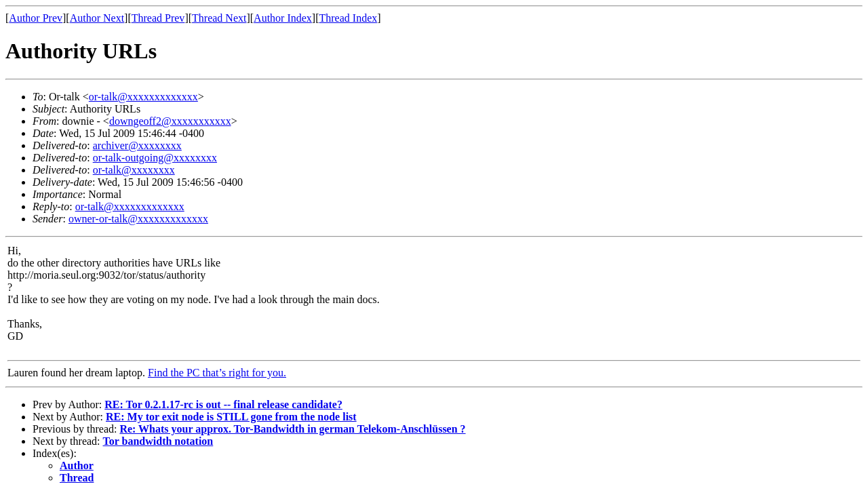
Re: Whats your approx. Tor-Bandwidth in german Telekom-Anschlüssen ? (292, 429)
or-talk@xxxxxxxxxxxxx (143, 97)
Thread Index (349, 18)
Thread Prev (158, 18)
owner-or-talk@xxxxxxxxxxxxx (138, 219)
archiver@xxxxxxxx (137, 145)
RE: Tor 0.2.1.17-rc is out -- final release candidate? (223, 404)
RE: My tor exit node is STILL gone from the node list (231, 417)
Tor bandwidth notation (158, 441)
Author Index (283, 18)
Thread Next (219, 18)
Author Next (97, 18)
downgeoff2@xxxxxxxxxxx (170, 121)
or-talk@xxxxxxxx (134, 170)
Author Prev (36, 18)
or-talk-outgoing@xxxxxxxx (155, 158)
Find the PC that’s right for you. (217, 373)
